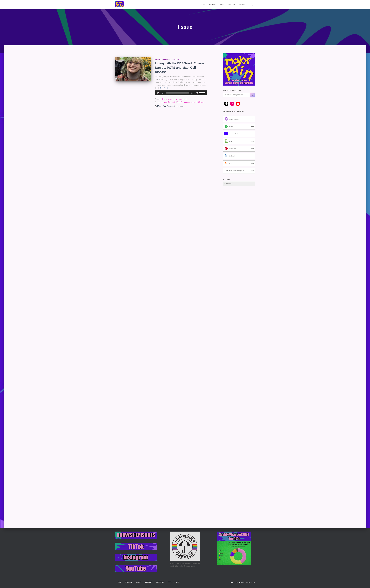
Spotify (180, 102)
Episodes (213, 4)
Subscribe (242, 4)
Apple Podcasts (170, 102)
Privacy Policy (174, 582)
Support (232, 4)
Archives (226, 179)
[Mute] (197, 93)
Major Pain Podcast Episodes (167, 59)
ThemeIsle (251, 582)
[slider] (178, 93)
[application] (181, 93)
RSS (198, 102)
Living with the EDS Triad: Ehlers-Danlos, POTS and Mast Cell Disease (180, 68)
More (203, 102)
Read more (164, 88)
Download (183, 99)
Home (204, 4)
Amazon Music (189, 102)
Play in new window (170, 99)
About (222, 4)
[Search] (253, 95)
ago (179, 106)
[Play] (158, 93)
